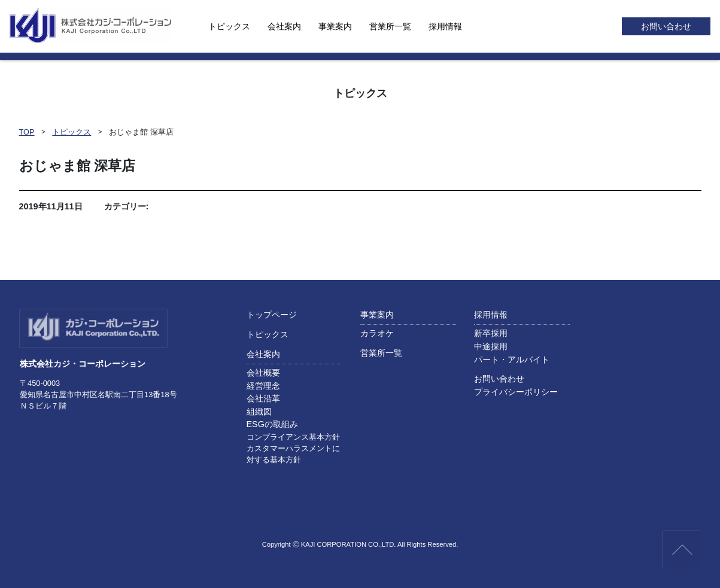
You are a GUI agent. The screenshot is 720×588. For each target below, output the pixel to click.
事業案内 (335, 26)
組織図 (259, 412)
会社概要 (263, 373)
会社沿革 (263, 398)
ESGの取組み (272, 424)
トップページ (272, 315)
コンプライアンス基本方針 (293, 437)
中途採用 (491, 346)
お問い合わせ (666, 26)
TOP (27, 132)
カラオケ (377, 333)
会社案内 (284, 26)
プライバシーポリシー (516, 392)
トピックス (229, 26)
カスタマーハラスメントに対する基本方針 (293, 454)
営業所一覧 (390, 26)
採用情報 (445, 26)
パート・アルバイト (512, 359)
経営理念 (263, 386)
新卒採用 (491, 333)
